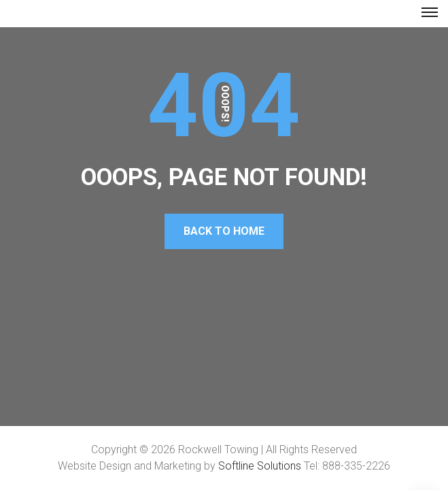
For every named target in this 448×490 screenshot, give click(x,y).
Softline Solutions (260, 466)
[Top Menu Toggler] (430, 12)
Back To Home (224, 231)
